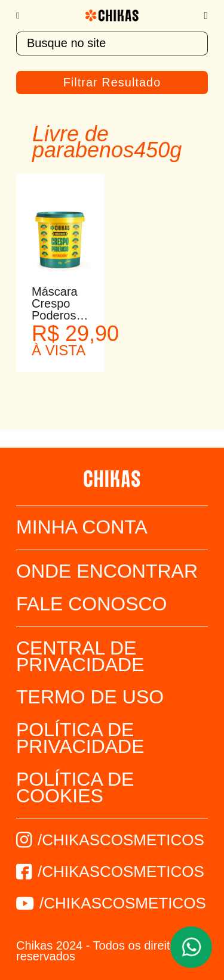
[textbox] (112, 44)
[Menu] (24, 15)
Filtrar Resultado (112, 82)
